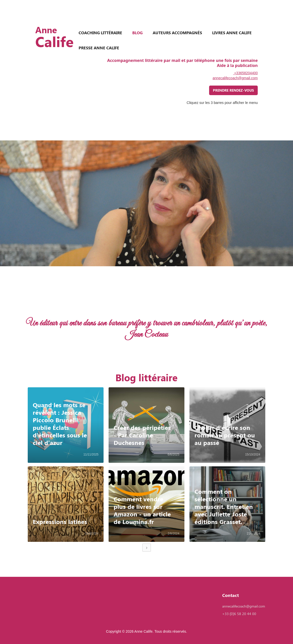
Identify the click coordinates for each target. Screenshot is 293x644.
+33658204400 (245, 73)
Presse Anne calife (99, 48)
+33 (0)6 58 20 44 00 (239, 614)
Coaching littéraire (100, 33)
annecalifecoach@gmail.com (235, 78)
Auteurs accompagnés (177, 33)
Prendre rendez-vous (233, 90)
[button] (35, 329)
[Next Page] (147, 548)
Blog (137, 33)
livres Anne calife (232, 33)
